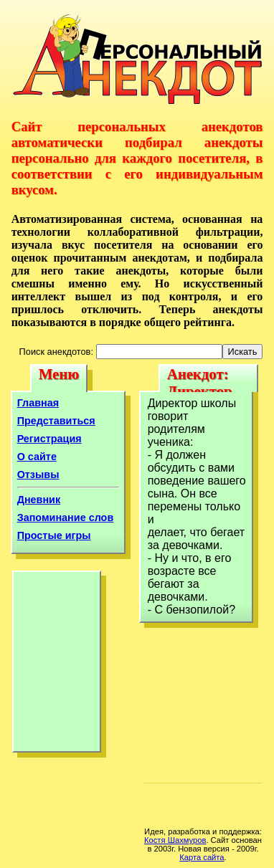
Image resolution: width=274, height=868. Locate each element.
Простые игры (54, 535)
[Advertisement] (57, 665)
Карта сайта (202, 857)
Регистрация (49, 439)
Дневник (39, 500)
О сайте (37, 457)
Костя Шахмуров (175, 840)
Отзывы (38, 474)
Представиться (56, 421)
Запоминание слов (66, 518)
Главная (38, 403)
